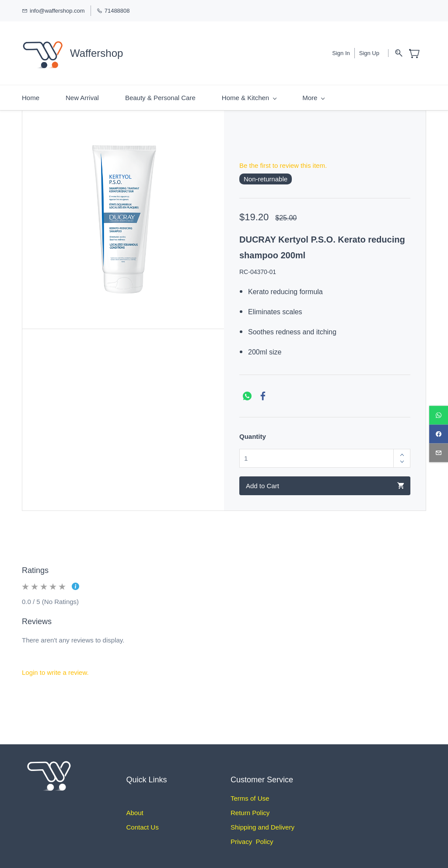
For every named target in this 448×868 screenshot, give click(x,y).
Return (240, 810)
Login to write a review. (55, 669)
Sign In (341, 52)
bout (137, 810)
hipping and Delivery (265, 825)
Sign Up (369, 52)
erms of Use (252, 796)
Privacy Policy (252, 839)
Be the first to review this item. (283, 162)
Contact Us (143, 825)
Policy (260, 810)
